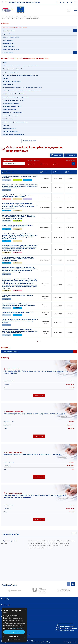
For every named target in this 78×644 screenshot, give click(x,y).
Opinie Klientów (10, 534)
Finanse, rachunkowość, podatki (12, 69)
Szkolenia (5, 24)
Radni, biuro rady (8, 85)
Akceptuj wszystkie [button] (14, 632)
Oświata (5, 78)
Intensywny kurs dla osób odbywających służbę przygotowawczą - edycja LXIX (32, 454)
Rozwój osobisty (8, 119)
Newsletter (6, 347)
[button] (14, 640)
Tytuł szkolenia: (8, 161)
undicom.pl (73, 642)
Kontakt (4, 617)
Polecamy (5, 358)
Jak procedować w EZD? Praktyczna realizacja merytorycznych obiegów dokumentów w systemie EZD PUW (36, 372)
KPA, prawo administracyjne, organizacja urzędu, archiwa (20, 75)
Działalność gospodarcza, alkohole (13, 100)
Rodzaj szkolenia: (34, 161)
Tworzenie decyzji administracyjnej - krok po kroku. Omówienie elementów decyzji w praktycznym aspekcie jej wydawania (35, 496)
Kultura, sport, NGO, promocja (12, 81)
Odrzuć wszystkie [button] (14, 636)
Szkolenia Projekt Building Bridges (13, 135)
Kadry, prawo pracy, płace (10, 72)
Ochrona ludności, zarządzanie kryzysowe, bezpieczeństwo (25, 59)
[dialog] (14, 625)
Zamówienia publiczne (9, 110)
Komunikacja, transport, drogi (12, 106)
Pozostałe (6, 125)
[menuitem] (39, 28)
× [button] (25, 609)
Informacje (6, 605)
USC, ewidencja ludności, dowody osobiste (16, 97)
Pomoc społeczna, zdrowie (11, 103)
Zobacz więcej (39, 395)
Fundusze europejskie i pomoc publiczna (15, 122)
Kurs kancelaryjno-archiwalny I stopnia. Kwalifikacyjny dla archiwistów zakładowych (34, 414)
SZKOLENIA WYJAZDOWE (10, 131)
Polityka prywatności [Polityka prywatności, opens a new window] (18, 629)
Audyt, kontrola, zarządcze (11, 116)
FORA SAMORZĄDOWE (9, 128)
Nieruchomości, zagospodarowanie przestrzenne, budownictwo (22, 88)
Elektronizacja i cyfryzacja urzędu (13, 113)
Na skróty (5, 599)
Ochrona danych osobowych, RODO (14, 94)
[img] (21, 10)
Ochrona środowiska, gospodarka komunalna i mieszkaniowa (22, 91)
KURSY (5, 63)
